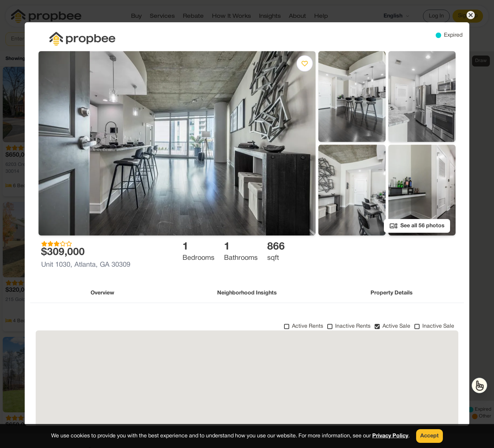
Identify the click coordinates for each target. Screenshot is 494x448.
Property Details (392, 293)
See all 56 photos (417, 226)
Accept (430, 436)
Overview (102, 293)
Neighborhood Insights (247, 293)
